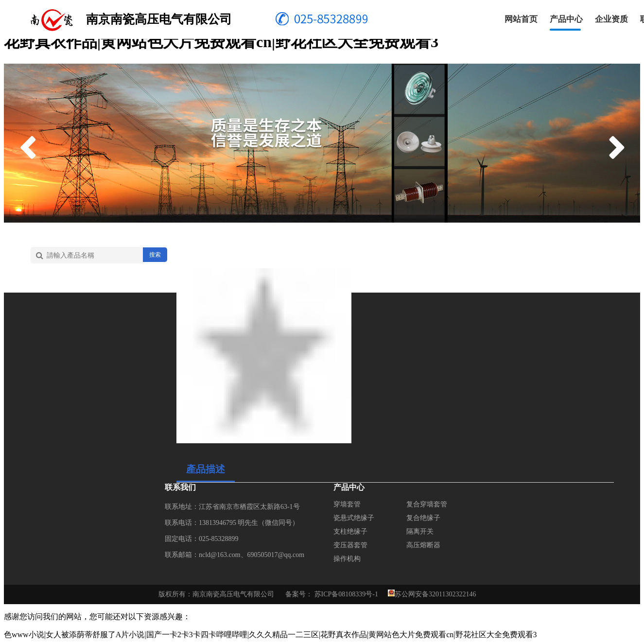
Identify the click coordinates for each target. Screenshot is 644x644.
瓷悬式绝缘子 (354, 518)
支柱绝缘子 (350, 531)
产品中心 (566, 19)
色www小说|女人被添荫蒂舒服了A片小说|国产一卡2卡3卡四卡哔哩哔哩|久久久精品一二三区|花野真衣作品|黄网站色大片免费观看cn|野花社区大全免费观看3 (270, 635)
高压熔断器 (423, 545)
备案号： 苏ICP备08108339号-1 (332, 594)
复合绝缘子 (423, 518)
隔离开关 (420, 531)
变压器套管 (350, 545)
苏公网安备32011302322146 (435, 594)
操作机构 (347, 559)
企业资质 (611, 19)
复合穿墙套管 (427, 504)
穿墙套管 (347, 504)
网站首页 (521, 19)
